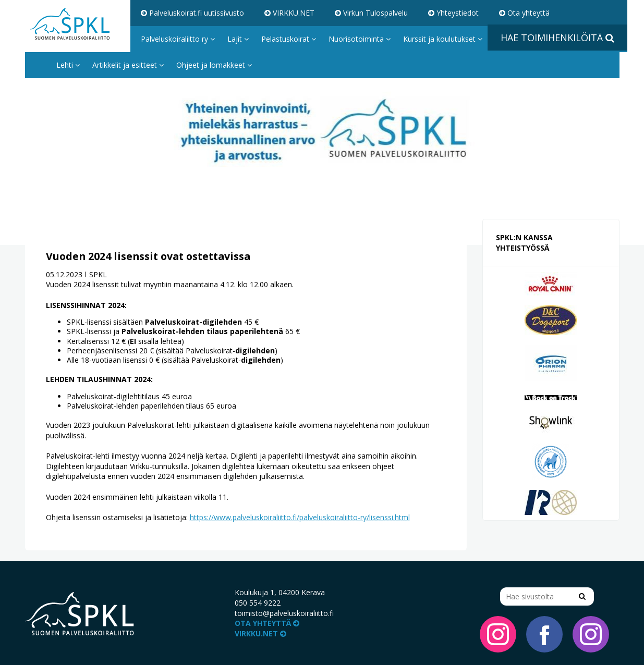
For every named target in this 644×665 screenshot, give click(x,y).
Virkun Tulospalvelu (371, 13)
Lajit (238, 39)
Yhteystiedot (453, 13)
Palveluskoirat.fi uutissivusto (192, 13)
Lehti (68, 65)
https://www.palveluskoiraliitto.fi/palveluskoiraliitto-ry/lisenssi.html (300, 517)
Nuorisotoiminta (360, 39)
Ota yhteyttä (524, 13)
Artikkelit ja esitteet (128, 65)
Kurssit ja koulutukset (443, 39)
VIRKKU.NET (289, 13)
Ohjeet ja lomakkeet (214, 65)
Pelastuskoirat (289, 39)
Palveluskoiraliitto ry (178, 39)
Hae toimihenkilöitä (557, 38)
